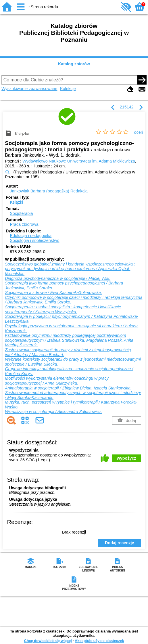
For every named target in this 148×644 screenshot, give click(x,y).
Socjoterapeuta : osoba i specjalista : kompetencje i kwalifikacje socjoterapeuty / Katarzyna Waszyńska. (63, 309)
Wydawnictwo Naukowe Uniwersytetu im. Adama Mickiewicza (79, 161)
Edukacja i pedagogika (31, 236)
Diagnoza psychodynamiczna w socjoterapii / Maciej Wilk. (58, 278)
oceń (139, 132)
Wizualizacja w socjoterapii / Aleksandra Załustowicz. (53, 412)
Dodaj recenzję (120, 543)
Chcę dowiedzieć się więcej (48, 641)
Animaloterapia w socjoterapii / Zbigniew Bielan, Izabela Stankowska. (68, 388)
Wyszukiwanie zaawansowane (29, 89)
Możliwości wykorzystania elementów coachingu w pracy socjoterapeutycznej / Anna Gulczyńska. (57, 381)
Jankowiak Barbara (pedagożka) (49, 191)
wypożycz (127, 458)
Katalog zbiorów (74, 64)
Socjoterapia (21, 213)
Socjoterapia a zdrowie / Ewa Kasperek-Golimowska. (53, 293)
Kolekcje (68, 89)
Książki (16, 202)
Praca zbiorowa (24, 224)
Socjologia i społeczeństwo (34, 240)
